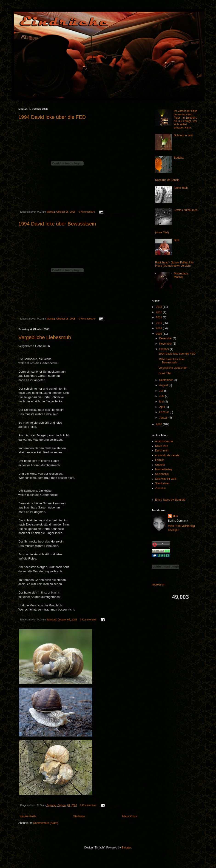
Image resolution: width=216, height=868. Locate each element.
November (166, 344)
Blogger (126, 848)
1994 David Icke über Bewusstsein (57, 224)
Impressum (158, 585)
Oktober (165, 349)
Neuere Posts (28, 816)
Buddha (179, 158)
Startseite (79, 816)
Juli (162, 391)
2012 (159, 312)
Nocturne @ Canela (167, 180)
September (166, 380)
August (164, 385)
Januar (164, 418)
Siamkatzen (162, 483)
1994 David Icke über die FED (52, 117)
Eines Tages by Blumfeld (170, 500)
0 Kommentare (87, 212)
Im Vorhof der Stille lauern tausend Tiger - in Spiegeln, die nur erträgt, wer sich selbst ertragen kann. (186, 119)
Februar (164, 412)
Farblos (160, 460)
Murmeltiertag (163, 469)
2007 (159, 424)
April (162, 407)
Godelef (160, 465)
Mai (162, 402)
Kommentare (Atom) (46, 823)
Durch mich (162, 451)
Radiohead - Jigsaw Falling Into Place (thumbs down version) (174, 264)
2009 (159, 328)
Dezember (166, 338)
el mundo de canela (167, 455)
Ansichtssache (164, 441)
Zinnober (161, 488)
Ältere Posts (129, 816)
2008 (159, 334)
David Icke (162, 446)
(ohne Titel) (181, 188)
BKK (177, 240)
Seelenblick (162, 474)
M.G (175, 516)
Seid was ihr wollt (166, 479)
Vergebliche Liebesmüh (45, 337)
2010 (159, 323)
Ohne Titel (165, 373)
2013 (159, 307)
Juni (162, 396)
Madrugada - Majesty (182, 275)
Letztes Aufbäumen (186, 210)
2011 (159, 317)
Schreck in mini (183, 135)
